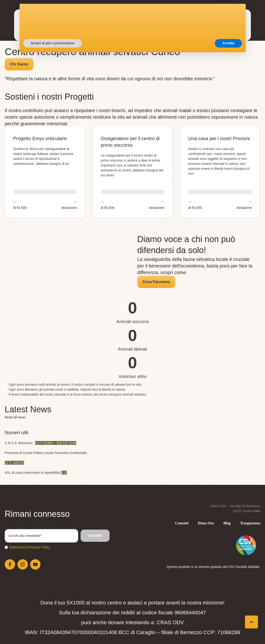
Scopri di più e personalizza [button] (53, 631)
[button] (226, 27)
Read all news (15, 417)
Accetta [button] (228, 631)
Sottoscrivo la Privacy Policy (30, 547)
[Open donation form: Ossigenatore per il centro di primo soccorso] (133, 173)
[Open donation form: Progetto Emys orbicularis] (45, 173)
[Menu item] (53, 20)
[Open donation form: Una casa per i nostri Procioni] (220, 173)
